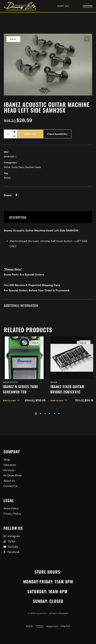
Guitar (7, 167)
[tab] (48, 217)
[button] (87, 39)
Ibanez (7, 178)
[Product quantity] (10, 134)
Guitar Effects (10, 382)
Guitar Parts (18, 167)
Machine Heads (33, 167)
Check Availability (57, 134)
